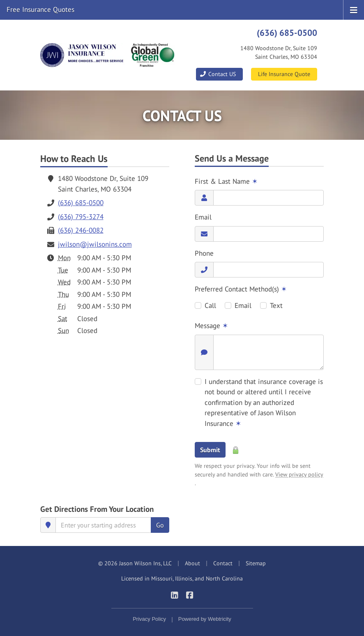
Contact (223, 563)
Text (276, 305)
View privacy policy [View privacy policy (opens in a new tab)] (299, 474)
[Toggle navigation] (354, 9)
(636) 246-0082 (81, 230)
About (192, 563)
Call (210, 305)
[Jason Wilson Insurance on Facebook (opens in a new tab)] (190, 595)
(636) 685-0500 (287, 32)
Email (203, 217)
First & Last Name (226, 181)
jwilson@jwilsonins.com (95, 244)
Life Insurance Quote (284, 74)
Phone (204, 253)
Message (211, 326)
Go (160, 525)
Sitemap (256, 563)
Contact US (218, 74)
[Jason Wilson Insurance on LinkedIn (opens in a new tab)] (174, 595)
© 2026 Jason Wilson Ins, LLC (135, 563)
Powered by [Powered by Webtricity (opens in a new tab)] (205, 619)
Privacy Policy (149, 619)
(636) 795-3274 (81, 217)
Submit (210, 450)
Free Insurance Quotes (40, 9)
